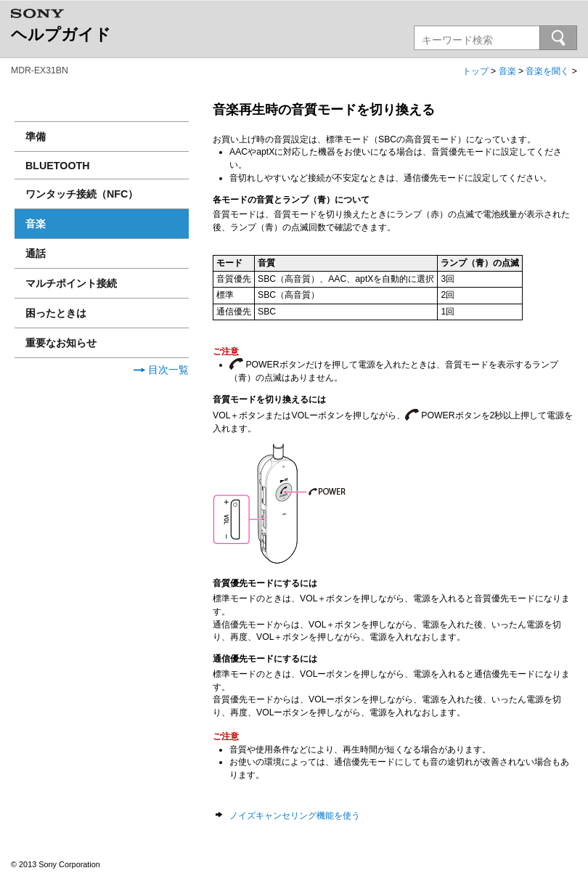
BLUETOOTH (58, 166)
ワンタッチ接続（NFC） (82, 194)
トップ (475, 71)
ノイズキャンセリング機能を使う (295, 816)
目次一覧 (161, 370)
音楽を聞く (547, 71)
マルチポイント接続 (71, 283)
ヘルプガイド (61, 34)
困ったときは (56, 313)
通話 (36, 253)
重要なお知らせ (61, 343)
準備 (36, 137)
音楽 (507, 71)
